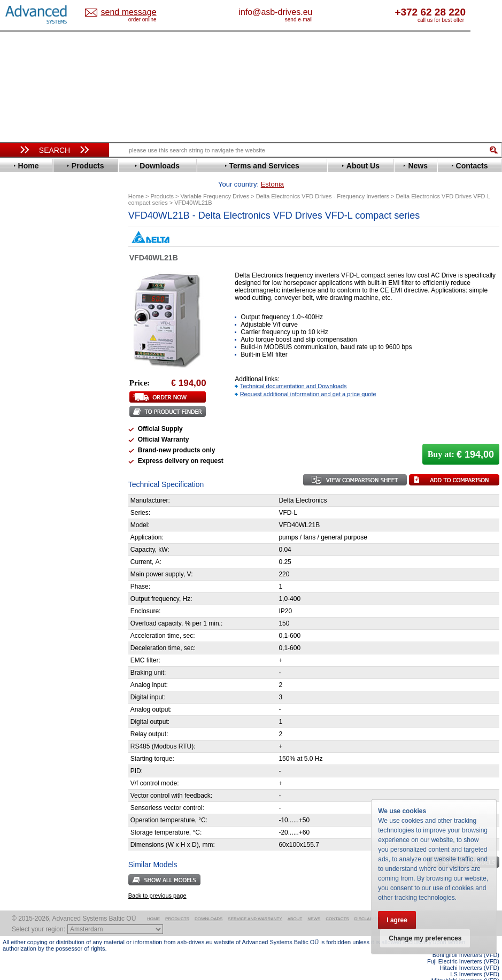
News (314, 902)
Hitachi (24, 344)
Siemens (26, 464)
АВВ (20, 525)
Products (177, 902)
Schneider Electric (43, 448)
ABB (20, 232)
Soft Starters (28, 517)
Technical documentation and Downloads (294, 369)
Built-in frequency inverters (44, 784)
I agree (397, 920)
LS (17, 392)
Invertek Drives (37, 360)
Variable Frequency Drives (51, 224)
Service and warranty (255, 902)
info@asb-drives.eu (313, 12)
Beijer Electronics (42, 248)
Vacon (22, 480)
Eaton (22, 288)
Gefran (24, 336)
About (295, 902)
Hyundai (26, 352)
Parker (23, 424)
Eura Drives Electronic (49, 312)
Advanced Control (42, 240)
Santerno (27, 440)
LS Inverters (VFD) (475, 958)
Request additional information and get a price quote (308, 377)
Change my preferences (425, 938)
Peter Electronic (39, 557)
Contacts (337, 902)
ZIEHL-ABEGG (36, 496)
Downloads (208, 902)
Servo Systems (32, 586)
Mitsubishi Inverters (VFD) (465, 964)
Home (153, 902)
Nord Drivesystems (44, 408)
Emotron (26, 304)
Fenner (24, 320)
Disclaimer (368, 902)
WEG (21, 488)
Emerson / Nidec (40, 296)
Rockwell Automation (48, 432)
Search (55, 150)
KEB (20, 376)
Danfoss (26, 272)
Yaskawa (27, 504)
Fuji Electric (32, 328)
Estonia (124, 13)
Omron (24, 416)
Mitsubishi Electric (43, 400)
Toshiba (25, 472)
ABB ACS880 (482, 977)
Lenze (22, 384)
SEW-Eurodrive (37, 456)
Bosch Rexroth (37, 264)
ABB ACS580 (482, 970)
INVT (20, 368)
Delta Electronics (41, 280)
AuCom (25, 533)
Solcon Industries (41, 573)
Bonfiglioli (29, 256)
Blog (16, 677)
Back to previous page (157, 879)
